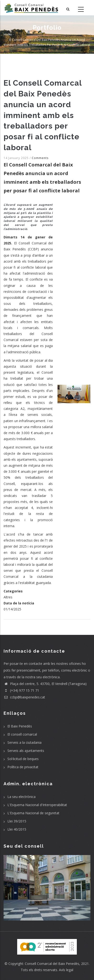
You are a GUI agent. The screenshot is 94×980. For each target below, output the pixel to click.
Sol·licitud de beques (23, 759)
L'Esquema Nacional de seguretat (33, 813)
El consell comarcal (22, 734)
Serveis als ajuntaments (26, 751)
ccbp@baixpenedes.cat (24, 697)
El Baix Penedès (20, 726)
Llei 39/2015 (17, 821)
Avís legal (66, 970)
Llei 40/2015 (17, 829)
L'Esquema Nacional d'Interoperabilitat (37, 805)
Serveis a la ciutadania (24, 742)
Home (8, 34)
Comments (40, 158)
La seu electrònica (21, 797)
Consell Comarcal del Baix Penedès (52, 964)
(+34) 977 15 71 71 (21, 690)
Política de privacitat (23, 767)
